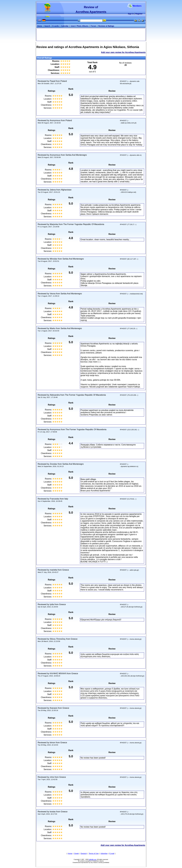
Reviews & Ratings (106, 26)
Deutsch (84, 853)
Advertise (104, 853)
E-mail (112, 853)
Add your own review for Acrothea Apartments (123, 52)
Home (40, 26)
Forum (93, 26)
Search (47, 26)
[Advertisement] (91, 34)
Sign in (131, 14)
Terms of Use (94, 853)
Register (139, 14)
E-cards (56, 26)
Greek (76, 853)
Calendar (65, 26)
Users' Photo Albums (80, 26)
